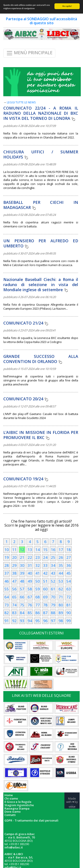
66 (22, 597)
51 (45, 581)
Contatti (10, 815)
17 (61, 550)
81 (69, 605)
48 (22, 581)
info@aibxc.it (14, 847)
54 (69, 581)
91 (7, 621)
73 (7, 605)
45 (69, 573)
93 (22, 621)
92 (14, 621)
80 (61, 605)
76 (30, 605)
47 (14, 581)
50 (38, 581)
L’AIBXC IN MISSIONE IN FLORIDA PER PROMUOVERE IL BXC (41, 435)
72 (69, 597)
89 (61, 613)
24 (45, 557)
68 (38, 597)
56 (14, 589)
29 (14, 565)
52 (53, 581)
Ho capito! (67, 6)
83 (14, 613)
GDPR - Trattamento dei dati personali (31, 821)
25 (53, 557)
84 (22, 613)
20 (14, 557)
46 (7, 581)
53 (61, 581)
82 (7, 613)
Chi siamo (11, 799)
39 (22, 573)
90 (69, 613)
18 (69, 550)
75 (22, 605)
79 (53, 605)
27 (69, 557)
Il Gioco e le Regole (18, 802)
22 (30, 557)
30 (22, 565)
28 (7, 565)
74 (14, 605)
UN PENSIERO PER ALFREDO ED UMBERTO (41, 243)
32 (38, 565)
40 (30, 573)
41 (38, 573)
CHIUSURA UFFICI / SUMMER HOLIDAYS (41, 154)
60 (45, 589)
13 (30, 550)
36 (69, 565)
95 (38, 621)
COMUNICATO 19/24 (26, 479)
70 (53, 597)
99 (69, 621)
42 (45, 573)
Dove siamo (13, 812)
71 (61, 597)
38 (14, 573)
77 (38, 605)
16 (53, 550)
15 (45, 550)
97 (53, 621)
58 (30, 589)
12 (22, 550)
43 (53, 573)
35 (61, 565)
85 (30, 613)
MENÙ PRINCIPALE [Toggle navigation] (29, 53)
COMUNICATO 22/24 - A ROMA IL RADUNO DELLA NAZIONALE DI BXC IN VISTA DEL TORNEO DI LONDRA (41, 113)
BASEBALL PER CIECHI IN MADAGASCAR (41, 205)
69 (45, 597)
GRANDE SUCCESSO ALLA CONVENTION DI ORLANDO (41, 359)
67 (30, 597)
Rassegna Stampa (17, 809)
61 (53, 589)
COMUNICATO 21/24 (26, 323)
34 (53, 565)
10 (7, 550)
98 (61, 621)
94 (30, 621)
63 (69, 589)
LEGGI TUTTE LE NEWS (21, 102)
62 (61, 589)
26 (61, 557)
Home (9, 795)
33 (45, 565)
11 (14, 550)
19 (7, 557)
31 (30, 565)
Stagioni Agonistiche (19, 805)
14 (38, 550)
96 (45, 621)
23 (38, 557)
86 (38, 613)
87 (45, 613)
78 (45, 605)
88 (53, 613)
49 (30, 581)
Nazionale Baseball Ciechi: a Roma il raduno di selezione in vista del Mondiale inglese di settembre (41, 285)
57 (22, 589)
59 (38, 589)
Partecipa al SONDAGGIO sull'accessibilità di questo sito (41, 21)
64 (7, 597)
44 (61, 573)
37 (7, 573)
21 (22, 557)
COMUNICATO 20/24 (26, 399)
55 (7, 589)
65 (14, 597)
